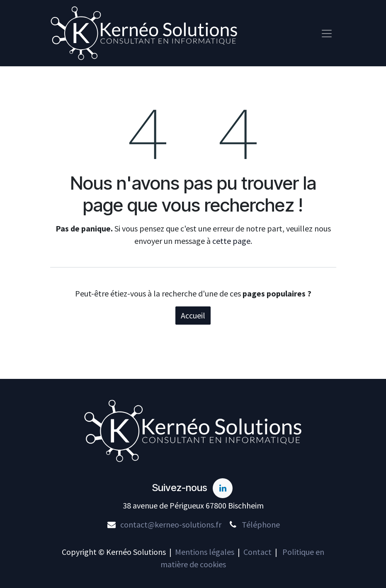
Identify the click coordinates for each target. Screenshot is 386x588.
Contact (257, 552)
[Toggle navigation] (327, 34)
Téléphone (261, 524)
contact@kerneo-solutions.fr (171, 524)
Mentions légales (205, 552)
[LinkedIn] (223, 488)
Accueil (193, 316)
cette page (231, 242)
